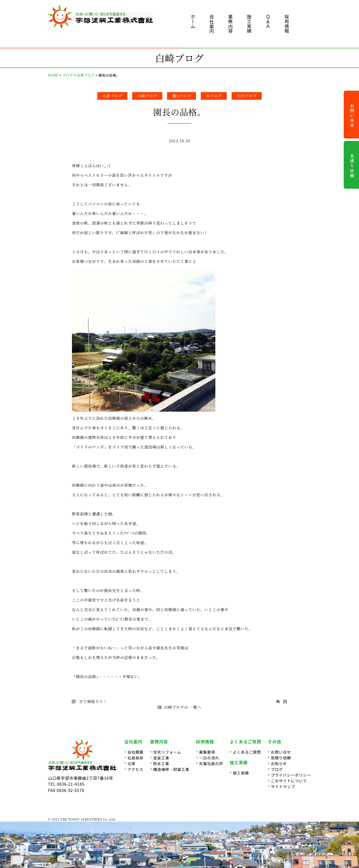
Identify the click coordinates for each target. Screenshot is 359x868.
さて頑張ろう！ (90, 701)
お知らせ (279, 763)
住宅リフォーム (167, 752)
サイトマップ (283, 786)
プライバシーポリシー (291, 775)
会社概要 (135, 752)
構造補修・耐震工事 (171, 769)
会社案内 (212, 24)
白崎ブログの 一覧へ (180, 707)
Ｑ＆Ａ (268, 21)
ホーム (193, 21)
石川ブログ (247, 96)
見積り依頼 (281, 758)
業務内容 (231, 24)
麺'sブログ (182, 96)
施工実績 (249, 24)
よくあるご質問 (247, 752)
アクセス (135, 769)
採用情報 (287, 24)
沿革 (131, 763)
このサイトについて (289, 781)
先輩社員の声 (211, 763)
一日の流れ (209, 758)
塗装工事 (161, 758)
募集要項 (207, 752)
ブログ (277, 769)
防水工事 (161, 763)
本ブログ (214, 96)
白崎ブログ (147, 96)
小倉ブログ (112, 96)
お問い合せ (281, 752)
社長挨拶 (135, 758)
